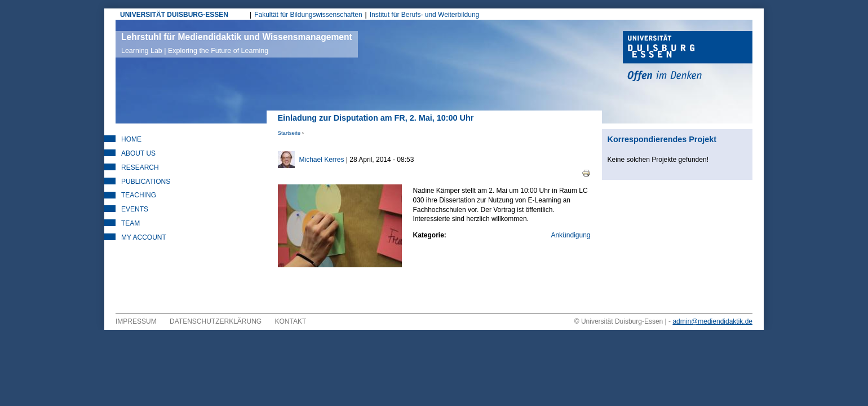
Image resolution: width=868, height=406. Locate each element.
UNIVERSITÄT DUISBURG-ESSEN (174, 15)
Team (130, 223)
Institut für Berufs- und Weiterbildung (425, 15)
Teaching (139, 195)
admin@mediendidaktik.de (712, 321)
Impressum (136, 321)
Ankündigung (570, 235)
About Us (138, 153)
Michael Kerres (322, 160)
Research (140, 167)
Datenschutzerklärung (216, 321)
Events (135, 209)
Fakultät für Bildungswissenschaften (308, 15)
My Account (144, 237)
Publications (146, 182)
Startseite (289, 133)
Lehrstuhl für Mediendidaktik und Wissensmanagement (237, 43)
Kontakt (291, 321)
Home (131, 139)
